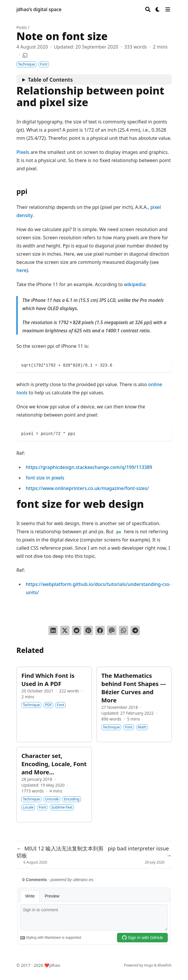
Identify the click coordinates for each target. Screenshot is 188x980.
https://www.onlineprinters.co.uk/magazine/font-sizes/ (87, 488)
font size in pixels (45, 478)
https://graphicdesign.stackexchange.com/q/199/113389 (89, 467)
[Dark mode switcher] (158, 9)
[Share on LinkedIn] (53, 630)
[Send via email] (112, 630)
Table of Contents (50, 80)
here (22, 270)
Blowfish (165, 965)
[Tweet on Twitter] (65, 630)
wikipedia (135, 284)
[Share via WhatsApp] (123, 630)
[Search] (148, 9)
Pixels (23, 152)
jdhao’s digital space (39, 9)
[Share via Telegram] (135, 630)
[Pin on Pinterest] (88, 630)
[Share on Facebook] (100, 630)
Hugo (149, 965)
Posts (22, 27)
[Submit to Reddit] (77, 630)
